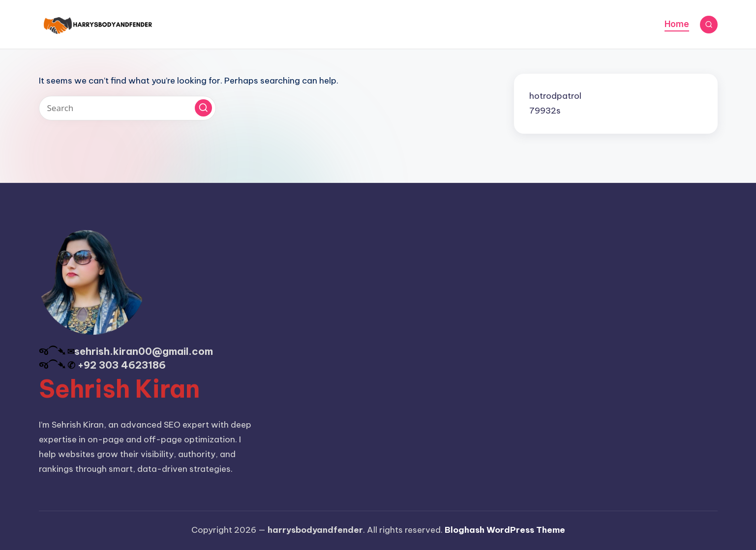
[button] (203, 108)
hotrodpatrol (555, 96)
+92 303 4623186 (122, 365)
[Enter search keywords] (127, 108)
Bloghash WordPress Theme (505, 530)
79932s (545, 111)
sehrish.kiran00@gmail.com (144, 351)
